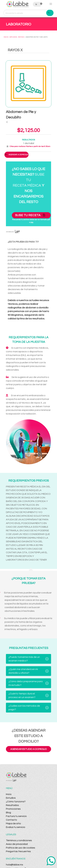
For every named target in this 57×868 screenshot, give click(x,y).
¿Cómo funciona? (16, 802)
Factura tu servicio (16, 816)
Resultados (12, 805)
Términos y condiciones (19, 840)
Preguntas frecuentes (18, 851)
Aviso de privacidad (17, 844)
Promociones (13, 809)
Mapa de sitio (13, 823)
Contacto (11, 820)
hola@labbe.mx (15, 865)
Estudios (11, 798)
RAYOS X (21, 37)
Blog (8, 813)
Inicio (9, 794)
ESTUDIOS (13, 37)
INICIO (6, 37)
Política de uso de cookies (21, 848)
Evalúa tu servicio (16, 827)
